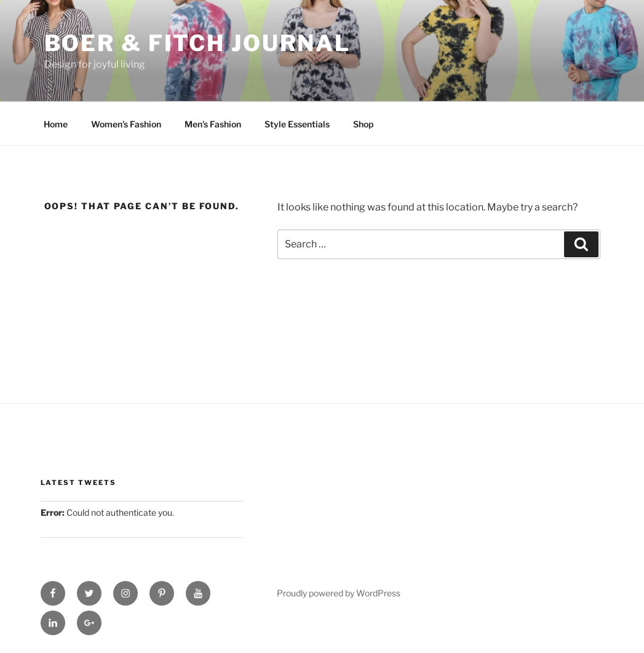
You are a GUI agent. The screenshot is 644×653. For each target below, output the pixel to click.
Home (56, 124)
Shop (363, 124)
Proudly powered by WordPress (339, 593)
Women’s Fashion (126, 124)
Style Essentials (297, 124)
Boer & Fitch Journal (198, 43)
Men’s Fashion (213, 124)
